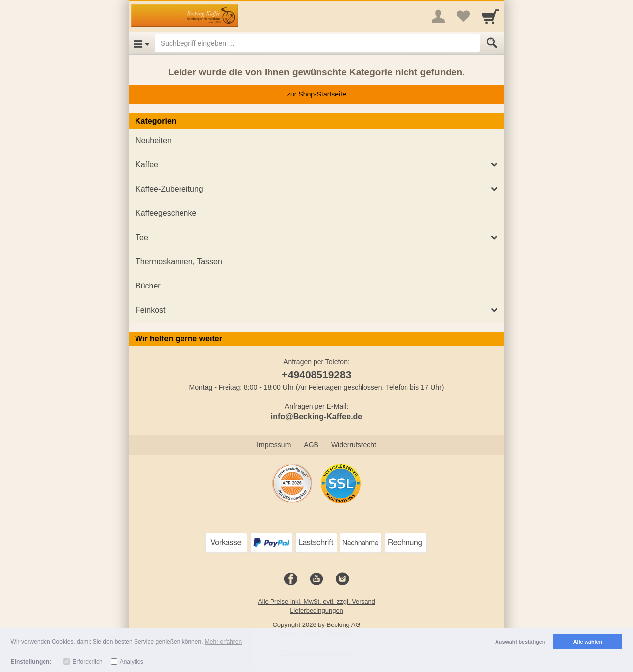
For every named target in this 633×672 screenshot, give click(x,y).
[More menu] (438, 16)
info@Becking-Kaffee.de (317, 416)
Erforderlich (87, 662)
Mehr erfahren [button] (223, 642)
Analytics (132, 662)
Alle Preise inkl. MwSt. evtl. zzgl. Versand (316, 601)
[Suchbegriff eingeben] (317, 43)
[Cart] (491, 16)
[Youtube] (316, 579)
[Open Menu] (142, 43)
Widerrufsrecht (354, 445)
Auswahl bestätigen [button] (520, 642)
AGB (311, 445)
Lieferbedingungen (316, 610)
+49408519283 (317, 374)
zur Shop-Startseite (316, 94)
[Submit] (492, 43)
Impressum (274, 445)
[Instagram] (342, 579)
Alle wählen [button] (588, 642)
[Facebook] (291, 579)
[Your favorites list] (463, 16)
